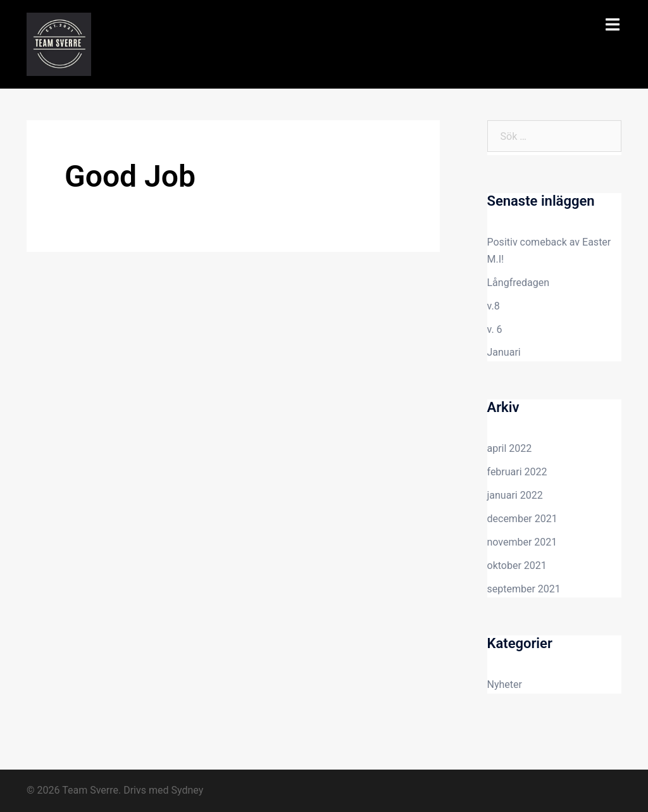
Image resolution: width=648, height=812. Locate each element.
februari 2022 (517, 472)
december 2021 (522, 519)
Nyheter (505, 684)
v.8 (494, 306)
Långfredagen (519, 283)
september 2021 (524, 589)
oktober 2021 (517, 565)
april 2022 (510, 448)
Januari (504, 352)
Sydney (187, 790)
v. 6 (495, 329)
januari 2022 (515, 495)
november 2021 (522, 542)
